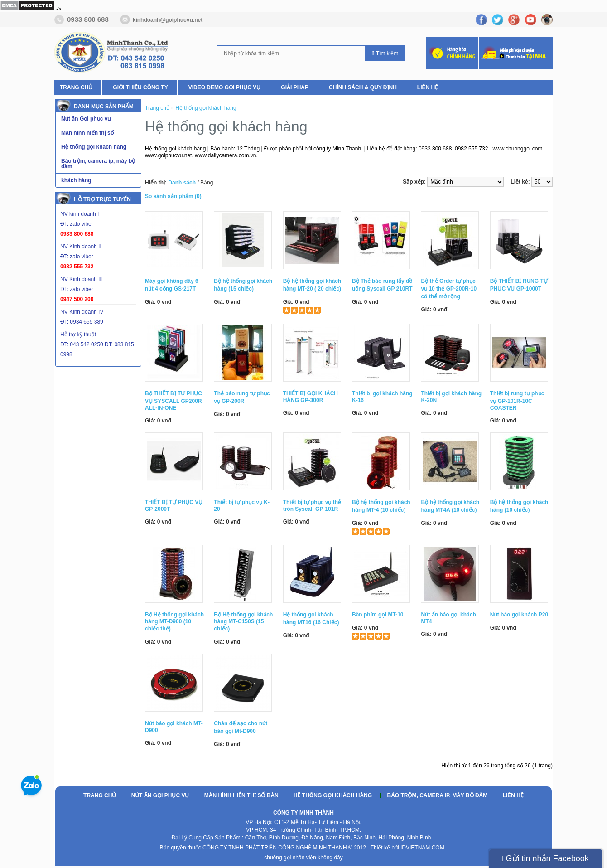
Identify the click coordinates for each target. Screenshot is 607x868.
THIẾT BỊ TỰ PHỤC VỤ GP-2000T (174, 506)
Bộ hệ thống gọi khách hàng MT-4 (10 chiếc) (381, 506)
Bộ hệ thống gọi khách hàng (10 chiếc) (519, 506)
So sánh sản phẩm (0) (173, 196)
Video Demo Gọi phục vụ (225, 87)
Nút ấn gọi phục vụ (160, 795)
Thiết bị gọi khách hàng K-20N (451, 397)
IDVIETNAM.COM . (424, 848)
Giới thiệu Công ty (140, 87)
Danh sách (182, 183)
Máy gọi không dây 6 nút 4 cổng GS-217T (172, 285)
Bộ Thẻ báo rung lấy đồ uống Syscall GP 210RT (382, 285)
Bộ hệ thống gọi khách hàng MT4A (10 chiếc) (450, 506)
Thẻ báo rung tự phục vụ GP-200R (242, 397)
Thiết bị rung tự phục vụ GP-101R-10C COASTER (517, 401)
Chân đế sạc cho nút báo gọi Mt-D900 (241, 727)
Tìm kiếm (385, 53)
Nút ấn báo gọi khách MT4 (448, 618)
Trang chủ (76, 87)
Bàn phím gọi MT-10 (378, 615)
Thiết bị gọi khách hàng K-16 (382, 397)
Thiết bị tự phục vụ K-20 (242, 506)
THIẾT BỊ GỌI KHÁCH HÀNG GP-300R (311, 397)
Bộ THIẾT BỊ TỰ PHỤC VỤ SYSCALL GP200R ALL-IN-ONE (173, 401)
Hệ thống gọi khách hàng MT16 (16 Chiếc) (311, 618)
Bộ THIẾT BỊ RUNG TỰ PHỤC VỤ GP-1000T (519, 285)
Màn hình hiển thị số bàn (241, 795)
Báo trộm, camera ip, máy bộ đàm (437, 795)
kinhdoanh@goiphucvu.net (168, 20)
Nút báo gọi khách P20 (519, 615)
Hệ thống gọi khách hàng (206, 108)
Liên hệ (428, 87)
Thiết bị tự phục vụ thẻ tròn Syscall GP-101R (312, 506)
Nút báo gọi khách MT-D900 (174, 727)
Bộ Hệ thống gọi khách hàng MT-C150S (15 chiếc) (243, 622)
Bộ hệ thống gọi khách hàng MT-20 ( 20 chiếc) (312, 285)
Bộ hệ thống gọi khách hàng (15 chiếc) (243, 285)
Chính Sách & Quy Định (363, 87)
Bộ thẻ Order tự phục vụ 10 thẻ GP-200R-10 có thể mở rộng (449, 289)
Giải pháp (295, 87)
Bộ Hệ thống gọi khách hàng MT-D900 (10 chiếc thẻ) (174, 622)
